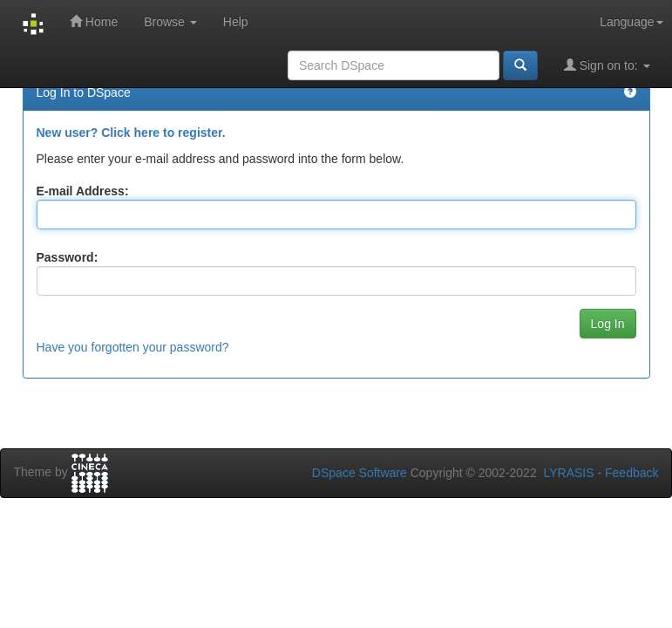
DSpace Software (360, 473)
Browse (170, 22)
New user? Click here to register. (131, 133)
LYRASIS (568, 473)
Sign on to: (607, 65)
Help (236, 22)
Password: (68, 257)
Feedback (631, 473)
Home (94, 21)
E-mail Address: (83, 191)
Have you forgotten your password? (133, 347)
